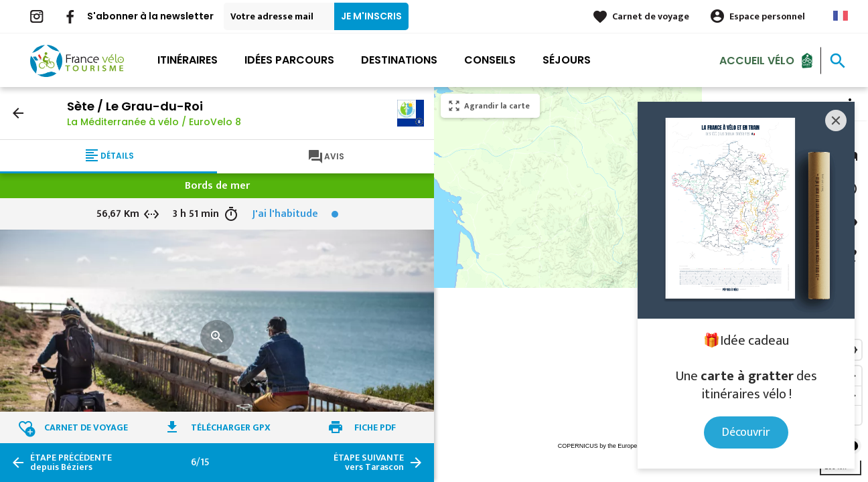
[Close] (836, 120)
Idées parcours (289, 60)
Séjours (567, 60)
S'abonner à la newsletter (150, 16)
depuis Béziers (71, 463)
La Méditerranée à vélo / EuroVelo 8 (154, 122)
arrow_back (18, 113)
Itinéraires (188, 60)
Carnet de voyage (651, 16)
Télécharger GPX (231, 427)
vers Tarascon (369, 463)
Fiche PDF (375, 427)
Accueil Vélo (757, 60)
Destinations (399, 60)
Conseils (490, 60)
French (841, 16)
